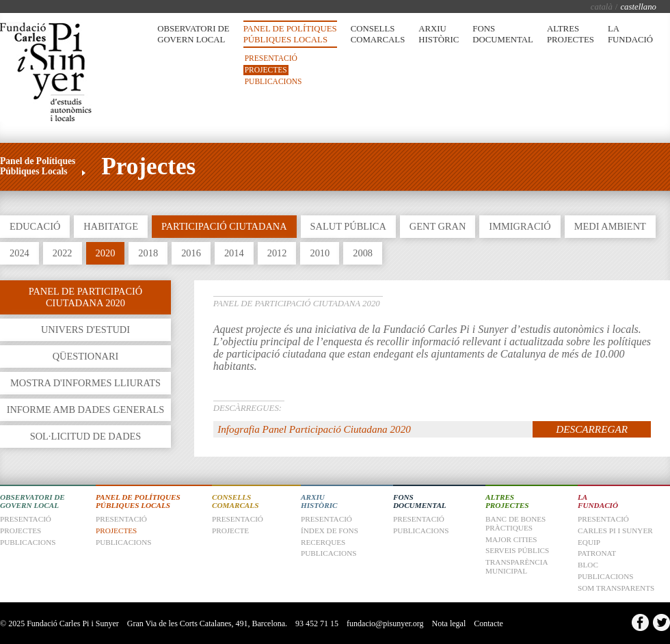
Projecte (230, 531)
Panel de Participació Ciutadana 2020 (86, 297)
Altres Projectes (571, 34)
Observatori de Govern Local (193, 34)
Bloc (588, 565)
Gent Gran (438, 226)
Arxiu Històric (439, 34)
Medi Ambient (610, 226)
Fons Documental (503, 34)
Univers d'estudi (85, 330)
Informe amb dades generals (86, 410)
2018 (148, 253)
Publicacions (273, 81)
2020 (106, 253)
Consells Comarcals (378, 34)
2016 (191, 253)
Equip (589, 542)
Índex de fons (330, 531)
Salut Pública (348, 226)
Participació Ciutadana (224, 226)
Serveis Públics (517, 550)
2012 (277, 253)
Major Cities (511, 539)
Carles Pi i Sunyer (615, 531)
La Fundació (630, 34)
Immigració (520, 226)
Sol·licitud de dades (86, 436)
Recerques (323, 542)
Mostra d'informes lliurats (85, 383)
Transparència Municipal (517, 566)
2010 (320, 253)
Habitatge (111, 226)
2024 (19, 253)
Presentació (271, 58)
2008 (363, 253)
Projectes (266, 70)
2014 (234, 253)
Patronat (597, 553)
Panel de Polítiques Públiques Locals (290, 34)
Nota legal (449, 623)
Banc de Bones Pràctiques (515, 523)
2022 (63, 253)
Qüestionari (86, 356)
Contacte (488, 623)
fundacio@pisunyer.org (385, 623)
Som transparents (616, 588)
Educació (35, 226)
